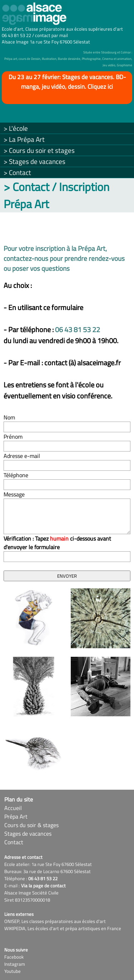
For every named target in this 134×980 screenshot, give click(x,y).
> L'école (16, 128)
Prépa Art (16, 816)
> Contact (17, 172)
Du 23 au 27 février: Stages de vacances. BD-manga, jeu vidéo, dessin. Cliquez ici (67, 82)
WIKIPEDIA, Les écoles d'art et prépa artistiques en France (63, 928)
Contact (14, 842)
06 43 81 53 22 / (18, 35)
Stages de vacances (28, 834)
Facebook (14, 957)
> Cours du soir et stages (39, 150)
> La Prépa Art (24, 139)
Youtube (13, 971)
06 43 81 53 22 (78, 329)
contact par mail (51, 35)
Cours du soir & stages (31, 825)
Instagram (15, 964)
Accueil (13, 808)
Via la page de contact (43, 886)
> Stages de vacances (34, 161)
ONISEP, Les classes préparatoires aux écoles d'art (55, 921)
